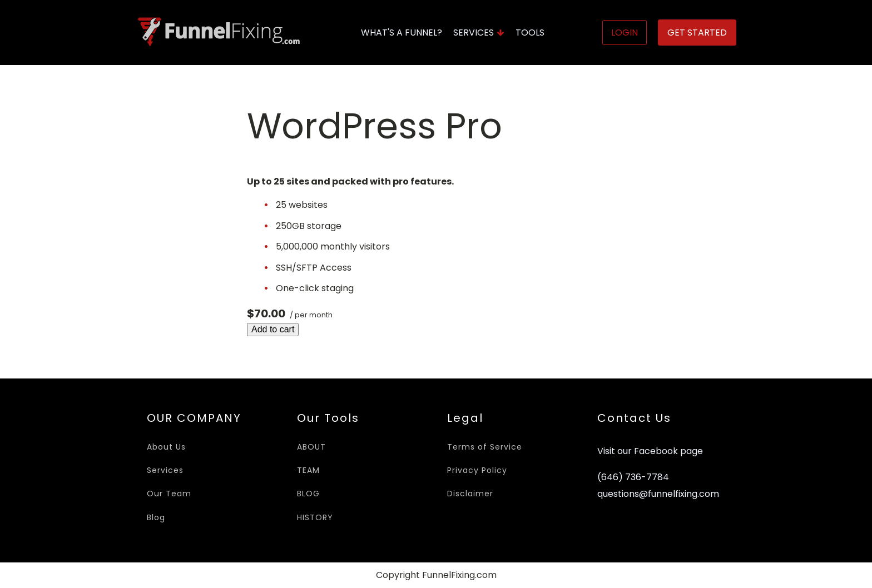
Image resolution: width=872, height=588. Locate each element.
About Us (166, 447)
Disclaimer (470, 494)
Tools (530, 33)
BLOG (308, 494)
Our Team (169, 494)
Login (625, 33)
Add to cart (273, 329)
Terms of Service (485, 447)
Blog (156, 517)
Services (479, 33)
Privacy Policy (477, 470)
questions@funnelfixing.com (658, 494)
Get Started (697, 33)
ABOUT (311, 447)
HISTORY (315, 517)
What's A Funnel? (402, 33)
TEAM (308, 470)
